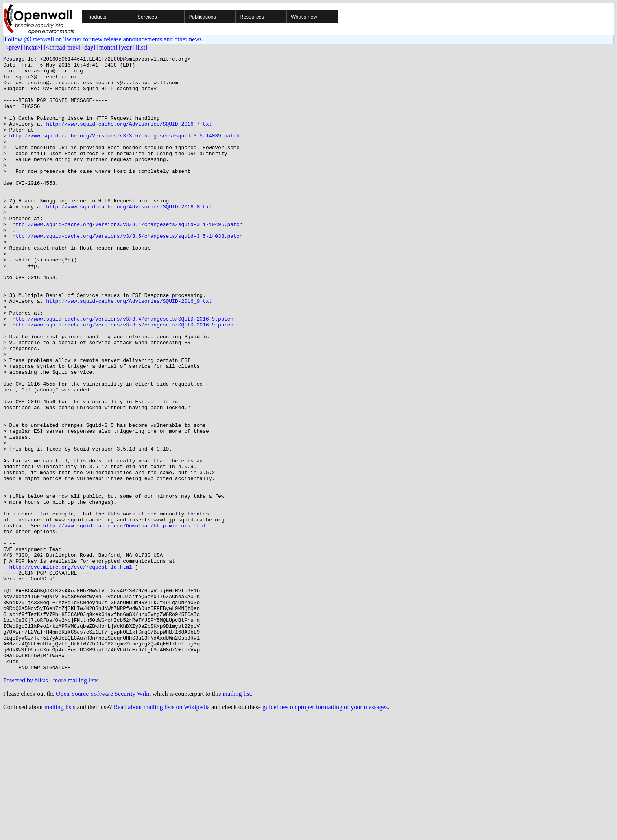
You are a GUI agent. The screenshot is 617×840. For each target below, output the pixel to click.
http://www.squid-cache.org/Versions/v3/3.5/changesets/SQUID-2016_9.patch (123, 379)
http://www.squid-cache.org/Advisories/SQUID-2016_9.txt (129, 350)
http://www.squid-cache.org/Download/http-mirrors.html (124, 620)
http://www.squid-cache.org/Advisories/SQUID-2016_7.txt (129, 138)
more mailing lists (76, 803)
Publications (202, 17)
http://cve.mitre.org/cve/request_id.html (71, 669)
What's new (304, 17)
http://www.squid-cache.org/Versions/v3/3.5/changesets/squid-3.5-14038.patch (127, 273)
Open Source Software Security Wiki (103, 817)
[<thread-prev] (62, 47)
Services (147, 17)
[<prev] (13, 47)
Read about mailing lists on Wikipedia (162, 830)
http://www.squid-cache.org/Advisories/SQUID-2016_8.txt (129, 237)
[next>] (33, 47)
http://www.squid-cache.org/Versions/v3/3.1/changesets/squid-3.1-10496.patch (127, 258)
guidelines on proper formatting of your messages (325, 830)
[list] (141, 47)
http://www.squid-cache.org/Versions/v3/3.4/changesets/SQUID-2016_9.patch (123, 372)
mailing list (237, 817)
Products (96, 17)
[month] (107, 47)
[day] (89, 47)
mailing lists (60, 830)
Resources (252, 17)
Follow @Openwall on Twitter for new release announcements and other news (103, 39)
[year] (126, 47)
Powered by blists (26, 803)
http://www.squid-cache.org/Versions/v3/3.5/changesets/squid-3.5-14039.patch (125, 152)
